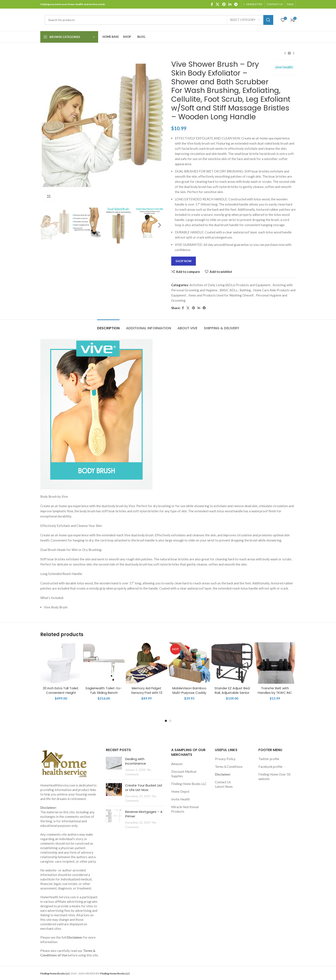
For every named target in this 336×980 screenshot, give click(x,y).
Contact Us (223, 782)
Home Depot (180, 791)
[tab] (108, 326)
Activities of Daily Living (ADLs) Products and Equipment (230, 285)
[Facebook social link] (212, 4)
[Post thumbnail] (114, 767)
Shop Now (184, 261)
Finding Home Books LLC (189, 784)
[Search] (159, 20)
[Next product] (294, 53)
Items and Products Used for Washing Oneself (221, 295)
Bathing (245, 290)
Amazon (177, 764)
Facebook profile (270, 767)
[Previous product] (285, 53)
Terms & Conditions (229, 767)
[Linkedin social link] (230, 4)
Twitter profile (269, 759)
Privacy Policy (225, 759)
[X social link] (218, 4)
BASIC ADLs (229, 290)
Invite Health (181, 799)
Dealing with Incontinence (136, 761)
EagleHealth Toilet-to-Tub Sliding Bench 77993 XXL (104, 693)
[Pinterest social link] (224, 4)
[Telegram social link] (236, 4)
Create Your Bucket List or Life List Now (144, 788)
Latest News (224, 786)
